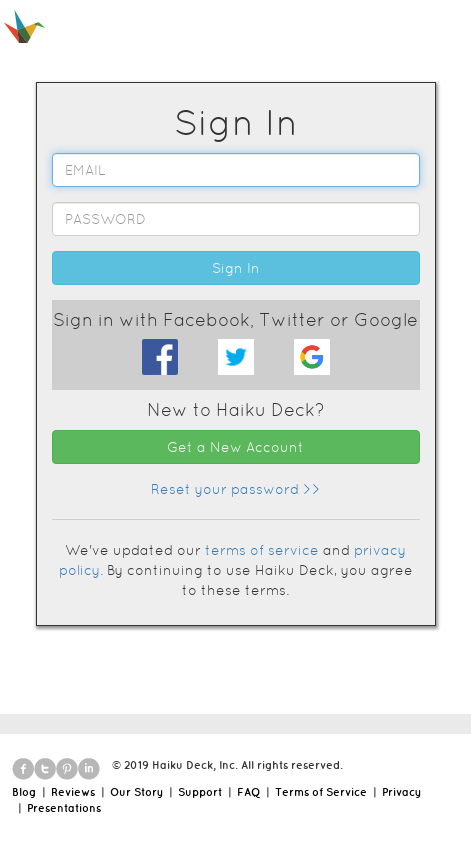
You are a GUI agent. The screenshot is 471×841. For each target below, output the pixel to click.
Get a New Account (235, 447)
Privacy (401, 792)
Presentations (64, 808)
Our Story (136, 792)
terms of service (262, 550)
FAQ (248, 792)
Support (200, 792)
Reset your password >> (236, 489)
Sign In (236, 268)
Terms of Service (321, 792)
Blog (24, 792)
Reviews (73, 792)
